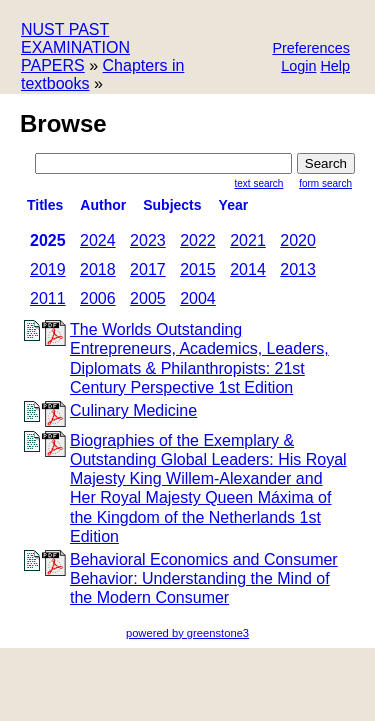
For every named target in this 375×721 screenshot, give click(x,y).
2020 (298, 240)
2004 (198, 298)
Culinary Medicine (133, 410)
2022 (198, 240)
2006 (98, 298)
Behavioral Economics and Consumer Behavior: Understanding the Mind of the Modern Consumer (204, 578)
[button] (311, 49)
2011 (48, 298)
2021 (248, 240)
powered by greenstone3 (187, 633)
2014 (248, 269)
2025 (48, 240)
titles (45, 205)
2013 (298, 269)
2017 (148, 269)
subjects (172, 205)
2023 (148, 240)
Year (234, 205)
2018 (98, 269)
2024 (98, 240)
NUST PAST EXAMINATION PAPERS (75, 47)
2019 (48, 269)
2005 (148, 298)
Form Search (325, 183)
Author (103, 205)
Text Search (259, 183)
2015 (198, 269)
